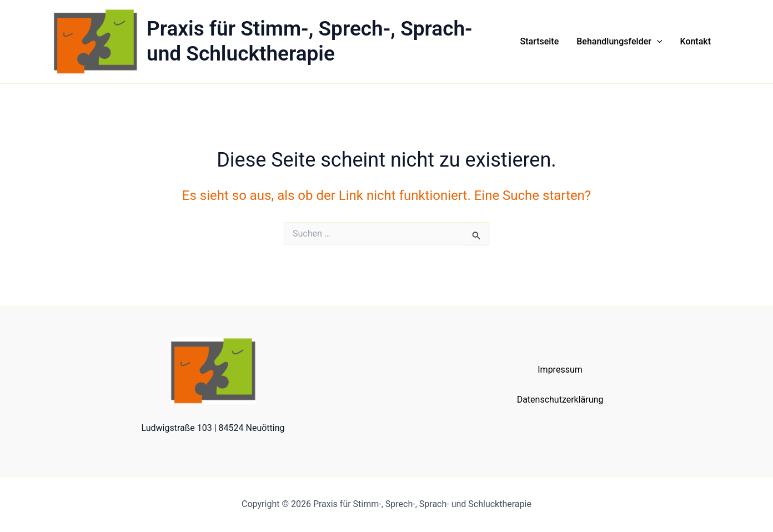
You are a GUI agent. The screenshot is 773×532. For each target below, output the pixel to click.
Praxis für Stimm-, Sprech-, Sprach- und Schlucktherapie (310, 41)
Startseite (539, 41)
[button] (657, 42)
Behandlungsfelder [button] (619, 42)
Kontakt (695, 41)
